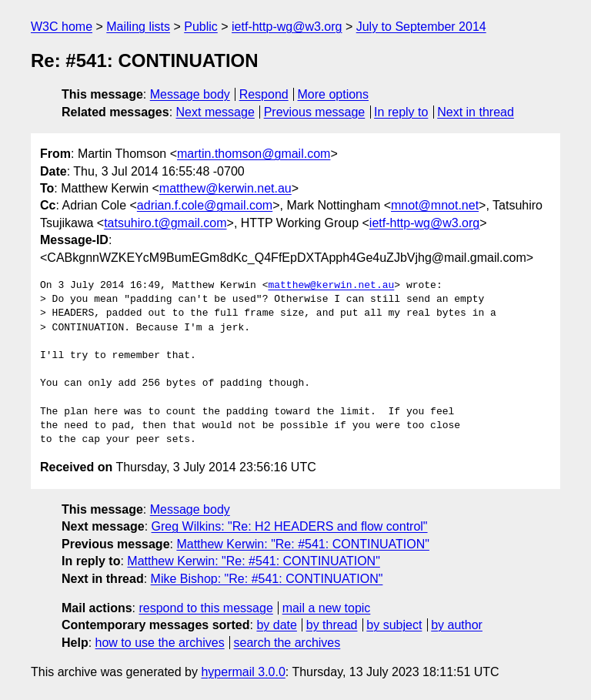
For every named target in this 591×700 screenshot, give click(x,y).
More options (334, 94)
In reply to (401, 112)
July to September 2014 (421, 27)
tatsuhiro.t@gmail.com (165, 223)
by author (457, 625)
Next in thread (476, 112)
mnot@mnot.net (435, 205)
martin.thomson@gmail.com (254, 154)
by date (276, 625)
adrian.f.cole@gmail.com (205, 205)
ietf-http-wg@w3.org (287, 27)
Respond (264, 94)
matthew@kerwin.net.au (225, 188)
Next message (215, 112)
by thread (332, 625)
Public (201, 27)
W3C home (62, 27)
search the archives (287, 643)
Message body (190, 94)
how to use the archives (160, 643)
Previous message (315, 112)
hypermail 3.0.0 (243, 672)
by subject (394, 625)
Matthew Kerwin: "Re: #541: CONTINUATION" (302, 544)
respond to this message (205, 608)
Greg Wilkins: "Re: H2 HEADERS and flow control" (290, 526)
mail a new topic (327, 608)
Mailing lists (138, 27)
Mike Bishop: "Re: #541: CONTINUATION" (267, 579)
